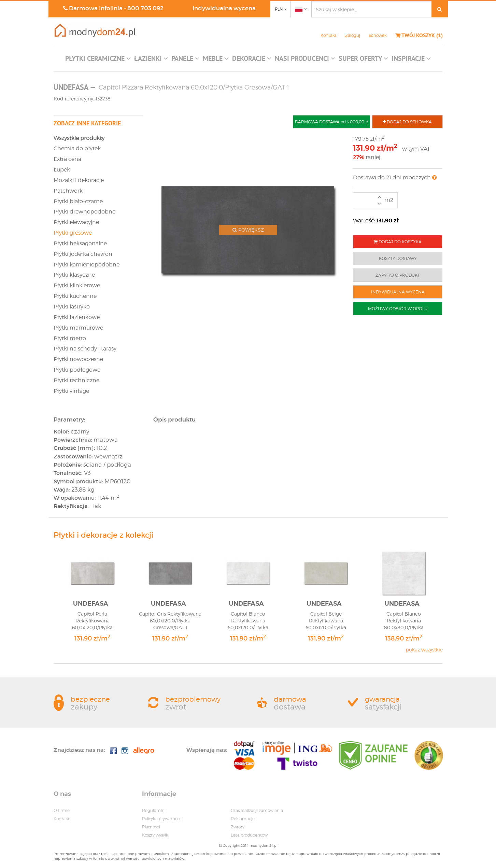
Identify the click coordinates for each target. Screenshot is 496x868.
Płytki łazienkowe (77, 317)
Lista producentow (249, 835)
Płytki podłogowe (77, 370)
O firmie (62, 810)
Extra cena (67, 159)
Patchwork (68, 191)
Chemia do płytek (77, 148)
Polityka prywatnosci (162, 819)
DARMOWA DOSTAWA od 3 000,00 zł (332, 122)
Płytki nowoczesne (78, 359)
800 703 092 (145, 8)
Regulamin (153, 810)
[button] (98, 60)
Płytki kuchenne (75, 296)
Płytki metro (70, 338)
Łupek (62, 170)
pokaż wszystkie (424, 650)
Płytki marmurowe (78, 328)
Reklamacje (243, 819)
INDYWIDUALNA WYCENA (398, 292)
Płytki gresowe (73, 233)
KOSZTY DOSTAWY (398, 258)
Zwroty (238, 827)
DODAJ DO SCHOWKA (407, 122)
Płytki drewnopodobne (84, 212)
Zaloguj (353, 35)
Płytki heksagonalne (80, 243)
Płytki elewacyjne (76, 222)
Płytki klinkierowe (77, 285)
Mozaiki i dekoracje (79, 180)
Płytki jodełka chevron (83, 254)
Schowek (378, 35)
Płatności (151, 827)
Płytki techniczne (76, 380)
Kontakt (329, 35)
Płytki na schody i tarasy (85, 349)
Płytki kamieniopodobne (87, 265)
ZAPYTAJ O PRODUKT (398, 275)
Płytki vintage (71, 391)
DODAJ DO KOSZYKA (398, 242)
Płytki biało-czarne (78, 201)
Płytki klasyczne (74, 275)
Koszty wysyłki (156, 835)
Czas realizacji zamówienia (257, 810)
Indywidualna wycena (224, 8)
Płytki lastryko (72, 307)
